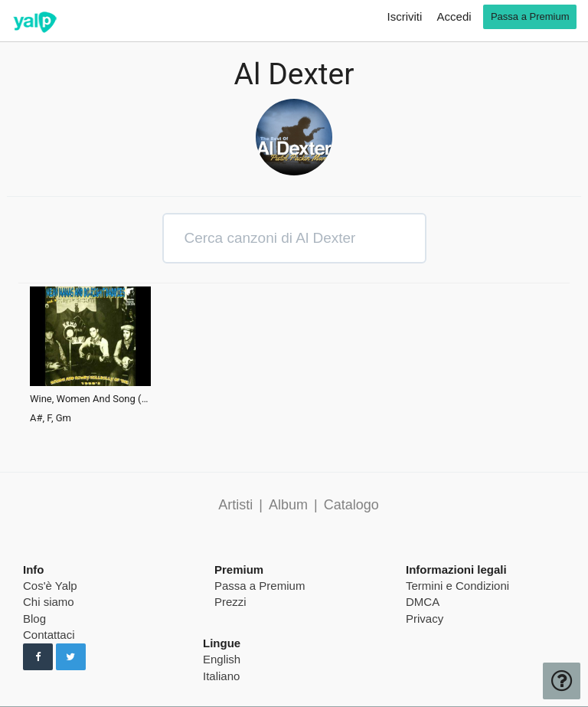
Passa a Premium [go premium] (530, 16)
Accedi (454, 16)
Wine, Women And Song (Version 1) (90, 399)
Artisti (235, 505)
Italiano (221, 676)
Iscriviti (405, 16)
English (222, 659)
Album (288, 505)
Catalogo (351, 505)
